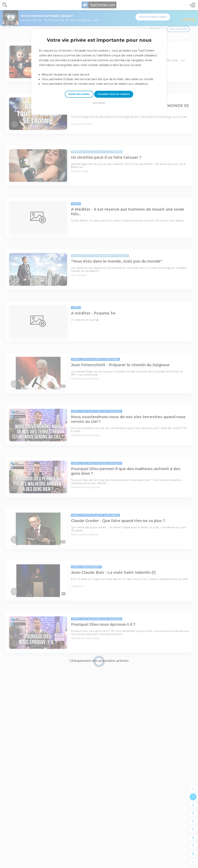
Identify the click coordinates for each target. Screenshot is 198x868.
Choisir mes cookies (79, 94)
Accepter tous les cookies (114, 94)
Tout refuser (99, 103)
